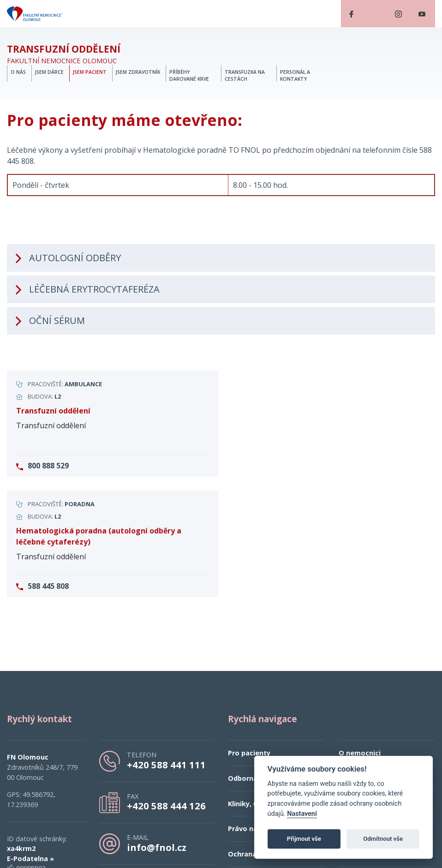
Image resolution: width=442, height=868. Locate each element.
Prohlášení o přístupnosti (381, 684)
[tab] (221, 170)
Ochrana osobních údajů (269, 734)
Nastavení (302, 814)
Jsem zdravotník (138, 72)
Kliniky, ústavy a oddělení (270, 684)
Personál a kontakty (295, 76)
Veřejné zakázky (366, 709)
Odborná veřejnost (260, 658)
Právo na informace (261, 709)
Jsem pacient (90, 72)
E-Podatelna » (30, 739)
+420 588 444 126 (166, 686)
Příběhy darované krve (189, 76)
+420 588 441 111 (166, 645)
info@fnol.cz (157, 727)
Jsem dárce (49, 72)
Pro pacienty (249, 633)
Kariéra (351, 658)
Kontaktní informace (374, 734)
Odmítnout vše (383, 839)
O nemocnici (360, 633)
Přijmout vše (304, 839)
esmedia (221, 844)
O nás (18, 72)
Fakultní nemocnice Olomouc (64, 54)
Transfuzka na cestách (245, 76)
